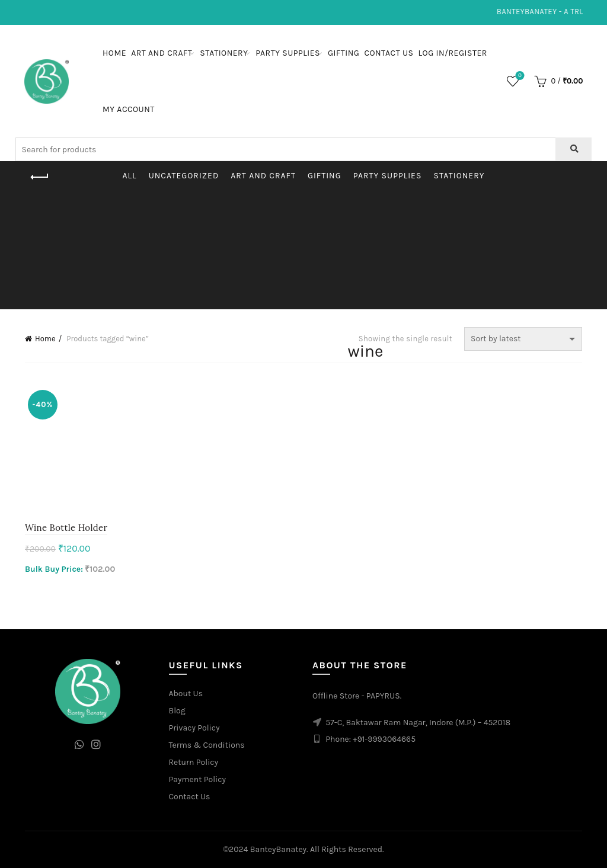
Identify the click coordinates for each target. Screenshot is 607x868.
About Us (186, 694)
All (130, 176)
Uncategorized (184, 176)
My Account (129, 109)
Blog (177, 711)
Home (114, 53)
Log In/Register (453, 53)
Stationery (224, 53)
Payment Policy (198, 779)
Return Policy (194, 762)
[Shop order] (523, 339)
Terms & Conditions (207, 745)
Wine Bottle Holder (66, 528)
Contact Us (389, 53)
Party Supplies (288, 53)
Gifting (344, 53)
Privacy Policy (194, 728)
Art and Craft (162, 53)
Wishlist (519, 76)
